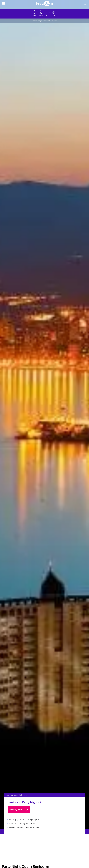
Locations (46, 21)
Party (39, 21)
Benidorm (54, 21)
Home (34, 21)
